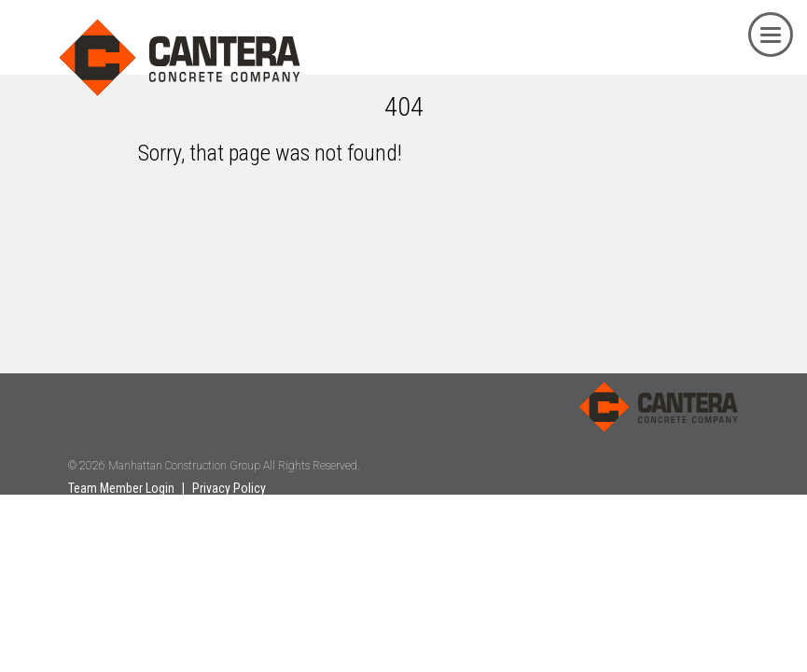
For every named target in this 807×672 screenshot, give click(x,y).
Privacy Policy (229, 488)
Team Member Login (121, 488)
